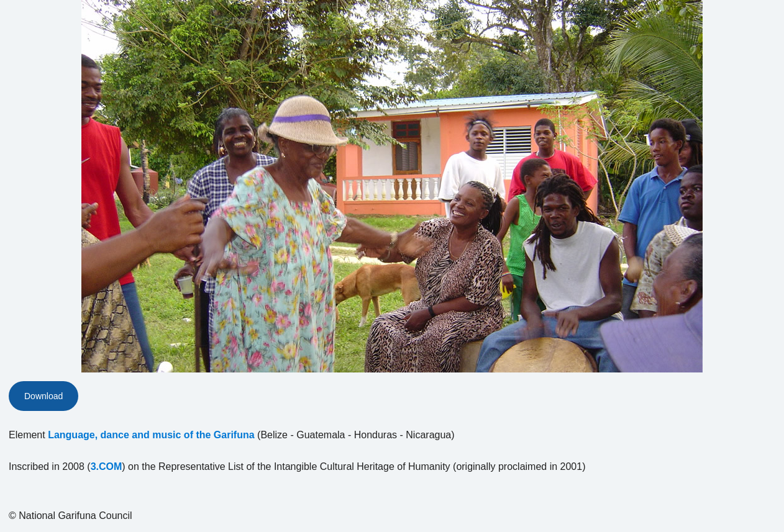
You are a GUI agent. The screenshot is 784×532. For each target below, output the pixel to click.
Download (43, 396)
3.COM (107, 467)
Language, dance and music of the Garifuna (151, 435)
